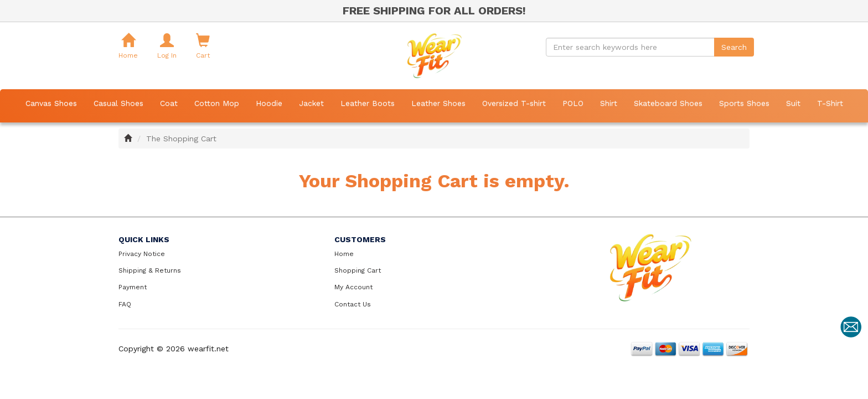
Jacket (311, 103)
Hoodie (269, 103)
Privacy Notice (142, 254)
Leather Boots (368, 103)
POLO (573, 103)
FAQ (125, 304)
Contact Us (353, 304)
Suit (793, 103)
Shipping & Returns (150, 270)
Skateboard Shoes (668, 103)
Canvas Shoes (51, 103)
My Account (353, 287)
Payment (133, 287)
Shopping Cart (358, 270)
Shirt (609, 103)
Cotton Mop (217, 103)
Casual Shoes (118, 103)
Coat (169, 103)
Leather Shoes (438, 103)
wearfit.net (208, 349)
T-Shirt (830, 103)
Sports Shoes (744, 103)
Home (344, 254)
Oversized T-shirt (514, 103)
